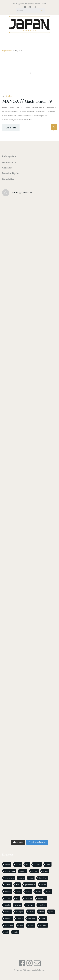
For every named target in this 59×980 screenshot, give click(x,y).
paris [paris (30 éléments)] (51, 912)
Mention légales (11, 173)
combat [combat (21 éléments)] (37, 864)
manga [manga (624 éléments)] (18, 905)
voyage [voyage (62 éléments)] (31, 925)
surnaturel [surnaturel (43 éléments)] (9, 925)
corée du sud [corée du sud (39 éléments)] (10, 871)
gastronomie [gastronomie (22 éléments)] (30, 885)
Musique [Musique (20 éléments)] (19, 912)
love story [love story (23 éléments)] (28, 898)
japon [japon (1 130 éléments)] (28, 891)
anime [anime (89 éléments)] (18, 864)
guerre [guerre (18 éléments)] (43, 885)
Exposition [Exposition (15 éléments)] (43, 878)
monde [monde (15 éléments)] (7, 912)
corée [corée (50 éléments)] (48, 864)
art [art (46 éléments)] (27, 864)
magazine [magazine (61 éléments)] (42, 898)
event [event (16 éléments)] (21, 878)
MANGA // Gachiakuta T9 (27, 101)
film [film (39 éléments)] (18, 885)
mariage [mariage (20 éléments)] (42, 905)
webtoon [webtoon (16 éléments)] (43, 925)
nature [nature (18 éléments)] (31, 912)
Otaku (8, 97)
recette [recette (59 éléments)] (20, 919)
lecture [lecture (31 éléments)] (7, 898)
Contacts (7, 168)
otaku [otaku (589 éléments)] (42, 912)
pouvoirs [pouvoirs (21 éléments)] (8, 919)
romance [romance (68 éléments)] (32, 919)
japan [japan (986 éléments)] (18, 891)
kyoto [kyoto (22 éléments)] (48, 891)
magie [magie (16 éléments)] (7, 905)
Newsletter (8, 179)
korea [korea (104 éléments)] (38, 891)
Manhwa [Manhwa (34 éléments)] (30, 905)
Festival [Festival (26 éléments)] (8, 885)
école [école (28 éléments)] (15, 932)
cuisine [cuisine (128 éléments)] (23, 871)
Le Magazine (9, 156)
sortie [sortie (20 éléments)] (43, 919)
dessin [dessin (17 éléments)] (45, 871)
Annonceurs (9, 162)
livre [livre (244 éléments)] (17, 898)
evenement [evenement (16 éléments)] (9, 878)
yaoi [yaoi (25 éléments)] (6, 932)
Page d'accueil (7, 51)
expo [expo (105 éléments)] (31, 878)
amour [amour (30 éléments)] (7, 864)
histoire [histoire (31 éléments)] (8, 891)
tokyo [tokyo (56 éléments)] (21, 925)
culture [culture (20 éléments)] (34, 871)
